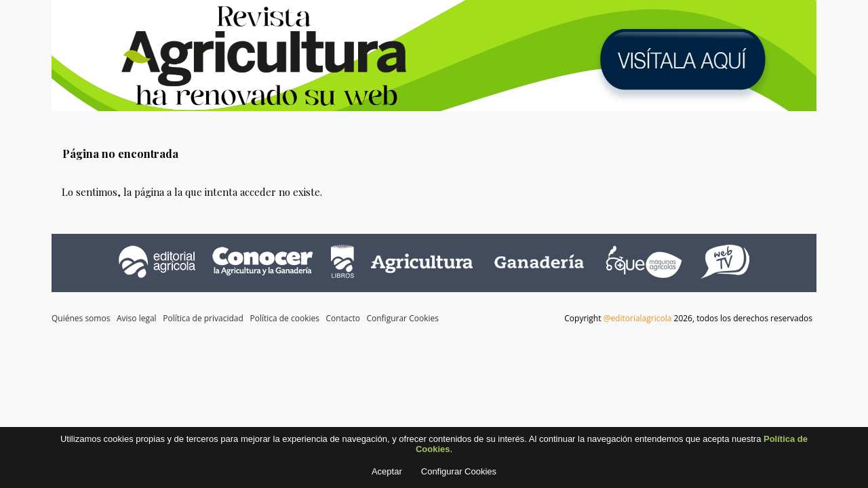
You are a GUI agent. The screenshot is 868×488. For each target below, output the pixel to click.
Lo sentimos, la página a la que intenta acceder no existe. (192, 192)
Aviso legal (137, 318)
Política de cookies (284, 318)
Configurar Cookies (402, 318)
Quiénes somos (81, 318)
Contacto (343, 318)
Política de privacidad (203, 318)
